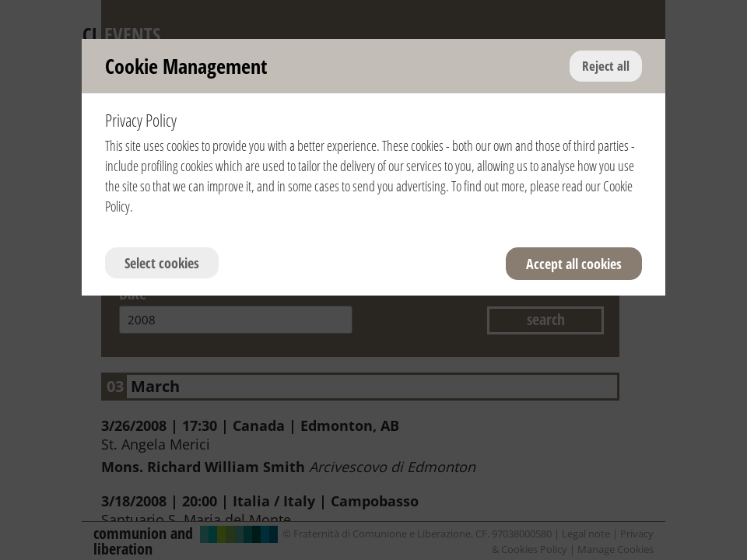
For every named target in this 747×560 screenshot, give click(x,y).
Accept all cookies (574, 264)
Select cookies (162, 263)
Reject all (606, 66)
